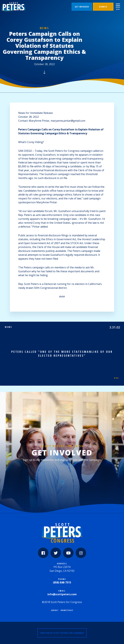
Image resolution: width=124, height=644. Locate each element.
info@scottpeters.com (62, 594)
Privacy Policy (67, 610)
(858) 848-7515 (62, 582)
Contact (55, 610)
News (44, 28)
